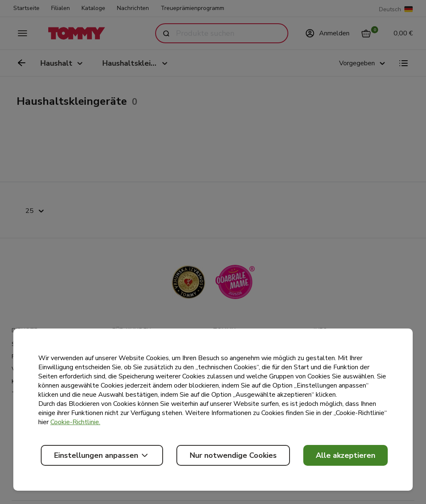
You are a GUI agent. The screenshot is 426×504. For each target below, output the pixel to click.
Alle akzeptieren (346, 455)
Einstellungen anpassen (102, 455)
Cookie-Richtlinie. (75, 422)
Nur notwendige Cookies (233, 455)
